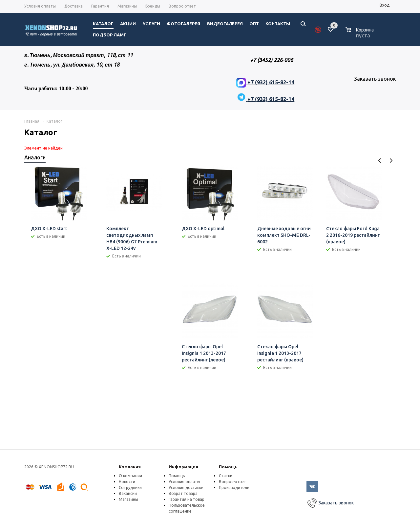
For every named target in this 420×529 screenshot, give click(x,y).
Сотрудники (130, 488)
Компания (130, 467)
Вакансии (128, 493)
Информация (183, 467)
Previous (380, 161)
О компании (130, 476)
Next (391, 161)
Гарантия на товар (187, 499)
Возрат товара (183, 493)
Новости (127, 482)
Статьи (226, 476)
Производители (234, 488)
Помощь (228, 467)
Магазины (128, 499)
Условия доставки (186, 488)
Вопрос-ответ (232, 482)
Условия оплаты (184, 482)
